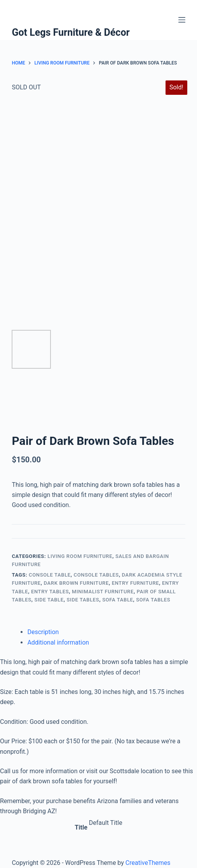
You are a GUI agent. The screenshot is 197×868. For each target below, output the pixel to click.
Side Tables (83, 600)
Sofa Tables (153, 600)
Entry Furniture (136, 583)
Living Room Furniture (80, 556)
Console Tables (96, 575)
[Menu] (182, 20)
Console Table (50, 575)
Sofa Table (118, 600)
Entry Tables (50, 592)
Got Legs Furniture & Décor (71, 32)
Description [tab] (43, 632)
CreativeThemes (148, 863)
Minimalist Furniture (103, 592)
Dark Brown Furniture (76, 583)
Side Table (49, 600)
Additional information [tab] (58, 642)
